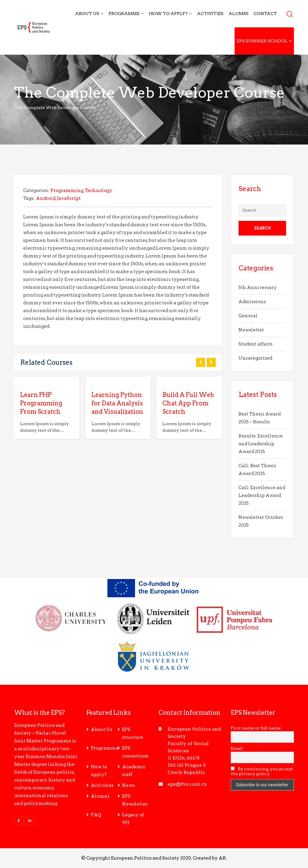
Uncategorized (255, 358)
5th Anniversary (258, 288)
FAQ (96, 815)
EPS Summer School (262, 41)
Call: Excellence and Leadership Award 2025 (262, 495)
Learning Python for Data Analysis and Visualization (117, 403)
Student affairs (256, 344)
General (248, 316)
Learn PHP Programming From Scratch (41, 403)
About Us (87, 14)
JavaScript (69, 198)
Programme (124, 14)
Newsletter (251, 330)
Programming (67, 190)
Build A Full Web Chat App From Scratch (188, 403)
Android (46, 198)
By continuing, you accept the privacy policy (262, 771)
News (128, 785)
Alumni (239, 14)
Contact (265, 14)
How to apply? (168, 14)
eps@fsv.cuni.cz (187, 784)
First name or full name (256, 728)
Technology (99, 190)
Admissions (252, 302)
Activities (210, 14)
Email (237, 748)
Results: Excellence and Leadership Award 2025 (261, 444)
